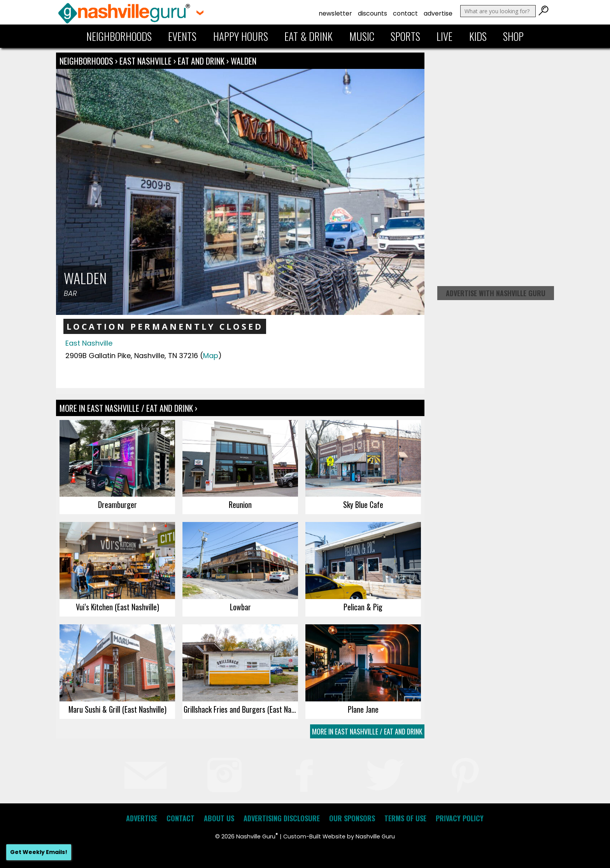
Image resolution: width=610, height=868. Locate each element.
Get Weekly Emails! (39, 852)
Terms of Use (405, 818)
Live (444, 36)
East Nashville (146, 61)
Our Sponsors (352, 818)
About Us (219, 818)
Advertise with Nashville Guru (496, 293)
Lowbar (240, 607)
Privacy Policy (460, 818)
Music (362, 36)
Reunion (240, 504)
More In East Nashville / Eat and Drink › (128, 408)
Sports (405, 36)
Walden (244, 61)
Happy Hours (241, 36)
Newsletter (335, 13)
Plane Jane (363, 709)
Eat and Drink (201, 61)
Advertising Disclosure (282, 818)
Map (211, 356)
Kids (478, 36)
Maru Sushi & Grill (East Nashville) (117, 709)
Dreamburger (117, 504)
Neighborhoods (119, 36)
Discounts (372, 13)
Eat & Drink (309, 36)
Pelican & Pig (363, 607)
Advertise (438, 13)
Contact (405, 13)
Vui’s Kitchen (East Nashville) (117, 607)
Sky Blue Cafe (363, 504)
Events (182, 36)
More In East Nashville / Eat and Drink (367, 731)
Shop (513, 36)
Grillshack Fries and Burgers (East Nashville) (241, 709)
